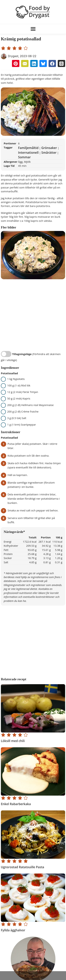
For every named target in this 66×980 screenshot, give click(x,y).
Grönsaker (49, 148)
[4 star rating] (21, 48)
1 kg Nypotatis (14, 379)
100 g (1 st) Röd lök (17, 385)
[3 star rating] (15, 48)
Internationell (28, 152)
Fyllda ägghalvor (13, 930)
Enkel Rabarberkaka (16, 804)
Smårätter (49, 152)
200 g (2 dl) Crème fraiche (21, 411)
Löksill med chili (13, 741)
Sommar (24, 157)
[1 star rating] (4, 48)
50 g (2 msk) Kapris (17, 398)
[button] (16, 63)
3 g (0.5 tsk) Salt (15, 418)
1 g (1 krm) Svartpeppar (19, 425)
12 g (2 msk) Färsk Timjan (21, 392)
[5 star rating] (26, 48)
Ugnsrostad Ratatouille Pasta (23, 867)
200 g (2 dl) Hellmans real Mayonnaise (28, 405)
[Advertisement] (33, 976)
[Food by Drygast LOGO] (33, 12)
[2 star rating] (9, 48)
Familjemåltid (28, 148)
